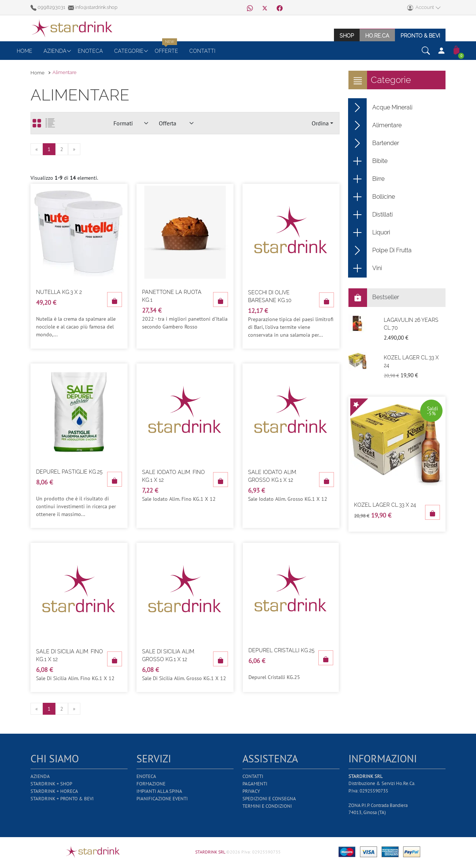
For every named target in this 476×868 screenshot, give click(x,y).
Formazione (151, 784)
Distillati (371, 215)
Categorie (129, 51)
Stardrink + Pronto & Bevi (62, 799)
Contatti (202, 51)
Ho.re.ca (377, 36)
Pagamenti (255, 784)
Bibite (368, 161)
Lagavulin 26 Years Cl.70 (411, 324)
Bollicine (372, 197)
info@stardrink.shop (93, 7)
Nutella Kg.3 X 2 (59, 292)
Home (25, 51)
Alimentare (375, 125)
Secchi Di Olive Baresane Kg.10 (270, 296)
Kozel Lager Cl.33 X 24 (411, 361)
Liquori (369, 233)
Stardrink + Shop (51, 784)
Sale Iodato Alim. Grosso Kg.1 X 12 (273, 476)
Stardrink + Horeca (54, 791)
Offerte (166, 51)
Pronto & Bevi (420, 36)
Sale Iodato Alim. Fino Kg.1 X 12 (173, 476)
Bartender (374, 143)
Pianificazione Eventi (162, 799)
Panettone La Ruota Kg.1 (172, 296)
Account (424, 8)
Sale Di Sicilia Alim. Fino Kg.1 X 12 (70, 655)
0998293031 (48, 7)
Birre (366, 179)
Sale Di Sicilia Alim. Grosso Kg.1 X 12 (169, 655)
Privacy (251, 791)
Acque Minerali (380, 108)
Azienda (55, 51)
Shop (347, 36)
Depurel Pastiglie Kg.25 (69, 472)
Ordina (320, 123)
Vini (365, 268)
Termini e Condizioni (267, 806)
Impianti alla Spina (159, 791)
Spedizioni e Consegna (269, 799)
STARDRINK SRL (211, 852)
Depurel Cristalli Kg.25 (282, 650)
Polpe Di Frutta (380, 250)
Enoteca (90, 51)
